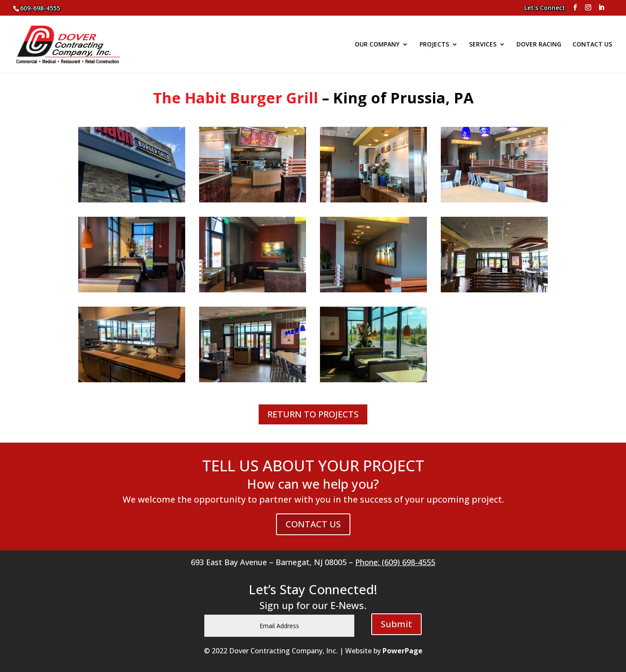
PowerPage (403, 651)
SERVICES (483, 45)
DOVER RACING (539, 45)
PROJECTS (434, 45)
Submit (396, 624)
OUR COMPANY (377, 45)
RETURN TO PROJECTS (313, 414)
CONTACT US (592, 45)
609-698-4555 (40, 8)
